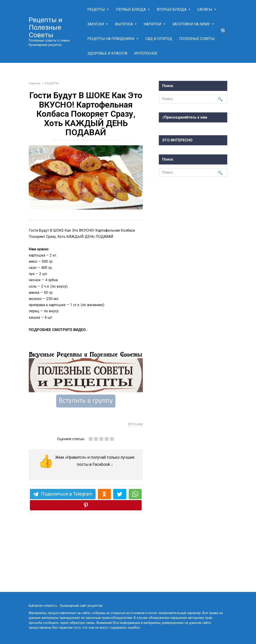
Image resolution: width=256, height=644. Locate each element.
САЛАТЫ (205, 9)
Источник (136, 484)
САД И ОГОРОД (159, 39)
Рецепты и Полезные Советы (46, 27)
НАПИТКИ (153, 24)
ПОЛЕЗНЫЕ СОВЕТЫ (197, 39)
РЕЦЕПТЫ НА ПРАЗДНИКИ (111, 39)
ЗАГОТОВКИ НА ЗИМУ (191, 24)
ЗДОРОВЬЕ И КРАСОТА (107, 53)
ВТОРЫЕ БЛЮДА (172, 9)
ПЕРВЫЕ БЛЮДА (131, 9)
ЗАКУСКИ (96, 24)
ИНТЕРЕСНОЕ (146, 53)
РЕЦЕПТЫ (96, 9)
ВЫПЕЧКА (124, 24)
